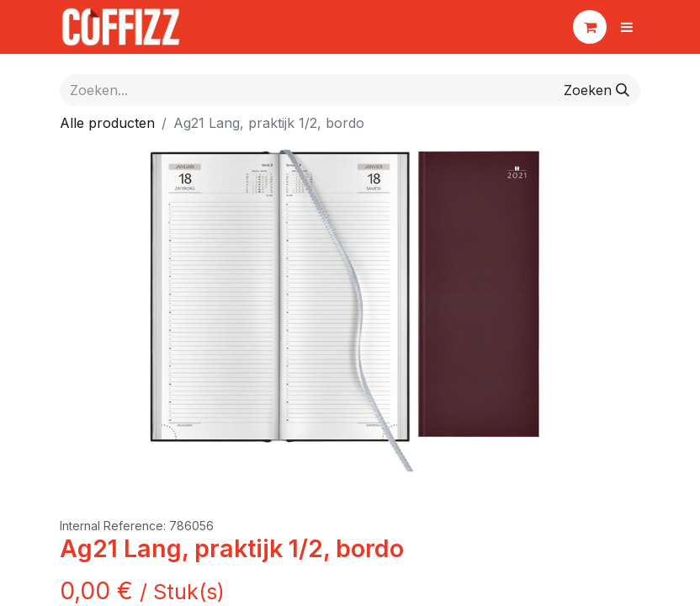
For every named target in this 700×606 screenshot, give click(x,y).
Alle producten (107, 123)
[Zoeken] (597, 90)
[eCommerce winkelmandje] (590, 27)
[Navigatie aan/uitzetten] (627, 27)
